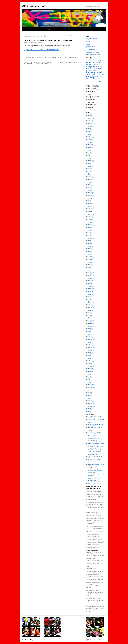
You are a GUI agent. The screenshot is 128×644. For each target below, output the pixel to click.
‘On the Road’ (57, 29)
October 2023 (91, 163)
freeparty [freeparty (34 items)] (89, 64)
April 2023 (90, 173)
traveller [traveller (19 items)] (98, 78)
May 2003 (90, 394)
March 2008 (90, 319)
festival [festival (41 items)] (96, 63)
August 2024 (90, 147)
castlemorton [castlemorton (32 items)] (90, 61)
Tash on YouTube (93, 85)
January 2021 (90, 208)
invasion (44, 58)
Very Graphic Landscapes (93, 96)
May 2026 (90, 114)
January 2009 (90, 304)
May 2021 (90, 202)
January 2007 (90, 336)
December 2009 (91, 288)
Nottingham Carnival (92, 109)
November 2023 (91, 162)
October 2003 (91, 386)
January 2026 (90, 120)
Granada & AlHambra (92, 88)
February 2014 (91, 245)
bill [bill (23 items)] (98, 59)
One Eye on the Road (91, 46)
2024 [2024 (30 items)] (91, 59)
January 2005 (90, 363)
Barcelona (90, 101)
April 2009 (90, 301)
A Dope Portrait (91, 482)
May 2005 (90, 357)
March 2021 (90, 205)
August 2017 (90, 227)
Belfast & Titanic (91, 99)
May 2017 (90, 232)
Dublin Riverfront (91, 91)
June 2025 (90, 131)
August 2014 (90, 240)
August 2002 (90, 408)
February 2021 (91, 207)
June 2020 (90, 211)
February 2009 (91, 303)
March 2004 (90, 379)
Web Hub (88, 40)
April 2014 (90, 243)
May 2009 (90, 299)
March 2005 (90, 360)
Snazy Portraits (91, 103)
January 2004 (90, 383)
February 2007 (91, 335)
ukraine (68, 58)
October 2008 (91, 309)
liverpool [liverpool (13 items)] (98, 66)
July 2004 (90, 373)
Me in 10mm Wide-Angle (93, 456)
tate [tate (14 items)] (95, 78)
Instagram (88, 41)
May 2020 (90, 213)
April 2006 (90, 343)
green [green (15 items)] (97, 65)
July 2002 (90, 410)
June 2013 (90, 255)
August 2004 (90, 371)
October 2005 (91, 349)
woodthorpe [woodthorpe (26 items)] (100, 82)
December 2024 (91, 141)
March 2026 (90, 117)
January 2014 (90, 247)
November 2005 (91, 347)
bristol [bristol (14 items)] (101, 59)
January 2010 (90, 287)
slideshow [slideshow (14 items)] (88, 78)
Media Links (99, 29)
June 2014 (90, 242)
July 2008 (90, 312)
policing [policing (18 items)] (88, 74)
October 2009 (91, 291)
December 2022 (91, 178)
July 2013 (90, 253)
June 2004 (90, 375)
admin (41, 42)
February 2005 (91, 362)
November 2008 (91, 307)
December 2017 (91, 221)
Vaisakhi (89, 98)
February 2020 (91, 215)
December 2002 (91, 402)
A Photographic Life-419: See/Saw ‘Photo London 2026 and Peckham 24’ (95, 434)
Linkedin (88, 48)
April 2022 (90, 184)
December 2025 (91, 122)
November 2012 (91, 263)
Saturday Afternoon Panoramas (94, 461)
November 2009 (91, 290)
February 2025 (91, 138)
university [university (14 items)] (88, 82)
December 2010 (91, 279)
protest (54, 58)
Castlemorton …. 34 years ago (94, 416)
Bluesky (88, 43)
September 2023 (91, 165)
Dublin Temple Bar (92, 104)
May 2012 (90, 269)
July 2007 (90, 330)
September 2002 (91, 407)
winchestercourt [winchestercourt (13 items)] (93, 82)
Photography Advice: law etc (92, 53)
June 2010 (90, 282)
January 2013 (90, 259)
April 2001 (90, 411)
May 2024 (90, 152)
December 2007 (91, 323)
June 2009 (90, 298)
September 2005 (91, 351)
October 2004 (91, 368)
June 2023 (90, 170)
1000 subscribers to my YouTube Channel (70, 35)
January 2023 (90, 176)
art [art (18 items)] (97, 59)
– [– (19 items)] (86, 59)
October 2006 (91, 341)
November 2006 (91, 339)
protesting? (59, 58)
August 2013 (90, 251)
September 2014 (91, 239)
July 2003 (90, 391)
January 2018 (90, 219)
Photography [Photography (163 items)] (92, 72)
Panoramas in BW (92, 459)
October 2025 (91, 125)
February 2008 (91, 320)
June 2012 (90, 267)
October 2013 (91, 248)
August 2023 (90, 167)
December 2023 (91, 160)
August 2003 (90, 389)
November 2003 (91, 384)
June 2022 (90, 181)
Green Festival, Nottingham (94, 87)
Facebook (88, 45)
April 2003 (90, 395)
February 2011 (91, 275)
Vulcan (89, 95)
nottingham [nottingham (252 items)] (92, 68)
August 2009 (90, 295)
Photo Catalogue (47, 29)
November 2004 (91, 367)
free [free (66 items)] (100, 63)
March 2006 (90, 344)
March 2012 (90, 271)
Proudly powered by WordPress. (95, 640)
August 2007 (90, 328)
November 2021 (91, 192)
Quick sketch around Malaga (94, 90)
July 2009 (90, 296)
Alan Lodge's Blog (34, 6)
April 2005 (90, 359)
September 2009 (91, 293)
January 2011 (90, 277)
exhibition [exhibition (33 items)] (101, 61)
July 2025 (90, 130)
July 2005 (90, 354)
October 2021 (91, 194)
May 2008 (90, 315)
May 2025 (90, 133)
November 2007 (91, 325)
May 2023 (90, 171)
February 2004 (91, 381)
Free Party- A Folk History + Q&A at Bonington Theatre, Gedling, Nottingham (96, 479)
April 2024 (90, 154)
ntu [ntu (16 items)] (99, 69)
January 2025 (90, 139)
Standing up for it (91, 106)
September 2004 (91, 370)
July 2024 (90, 149)
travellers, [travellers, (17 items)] (94, 80)
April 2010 (90, 283)
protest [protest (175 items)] (90, 76)
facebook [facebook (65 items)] (90, 63)
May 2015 (90, 235)
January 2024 (90, 159)
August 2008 (90, 311)
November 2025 (91, 123)
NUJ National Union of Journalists (94, 51)
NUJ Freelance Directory (92, 49)
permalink (26, 59)
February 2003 (91, 399)
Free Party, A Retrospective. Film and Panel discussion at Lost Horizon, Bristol (96, 421)
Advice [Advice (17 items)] (94, 59)
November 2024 (91, 143)
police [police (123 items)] (101, 72)
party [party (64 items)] (88, 70)
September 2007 (91, 327)
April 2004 (90, 378)
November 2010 (91, 280)
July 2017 (90, 229)
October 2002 (91, 405)
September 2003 (91, 387)
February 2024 (91, 157)
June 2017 (90, 231)
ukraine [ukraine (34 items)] (98, 80)
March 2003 (90, 397)
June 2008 (90, 314)
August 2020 (90, 210)
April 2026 (90, 115)
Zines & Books (85, 29)
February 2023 (91, 175)
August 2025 (90, 128)
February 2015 (91, 237)
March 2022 (90, 186)
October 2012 (91, 264)
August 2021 (90, 197)
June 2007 (90, 331)
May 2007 (90, 333)
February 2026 (91, 119)
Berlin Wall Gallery (92, 483)
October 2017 (91, 224)
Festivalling (90, 107)
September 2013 (91, 250)
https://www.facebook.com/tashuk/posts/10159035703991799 (42, 50)
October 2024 (91, 144)
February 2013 (91, 258)
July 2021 (90, 199)
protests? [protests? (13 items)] (95, 76)
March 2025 (90, 136)
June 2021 (90, 200)
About (31, 29)
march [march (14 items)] (101, 66)
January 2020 (90, 216)
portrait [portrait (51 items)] (93, 74)
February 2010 (91, 285)
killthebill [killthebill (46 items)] (89, 66)
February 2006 (91, 346)
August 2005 (90, 352)
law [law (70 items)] (94, 66)
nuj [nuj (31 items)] (101, 68)
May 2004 (90, 376)
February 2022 (91, 187)
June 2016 (90, 234)
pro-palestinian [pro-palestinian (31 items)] (100, 74)
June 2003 (90, 392)
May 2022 (90, 183)
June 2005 (90, 355)
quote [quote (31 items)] (98, 76)
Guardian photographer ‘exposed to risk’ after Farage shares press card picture (95, 439)
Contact (92, 29)
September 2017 (91, 226)
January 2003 (90, 400)
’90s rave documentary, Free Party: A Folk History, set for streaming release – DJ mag (96, 471)
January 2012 (90, 274)
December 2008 (91, 306)
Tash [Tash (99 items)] (92, 78)
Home (26, 29)
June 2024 (90, 151)
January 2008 (90, 322)
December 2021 (91, 191)
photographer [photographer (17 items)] (93, 70)
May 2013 (90, 256)
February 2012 (91, 272)
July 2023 (90, 168)
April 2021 (90, 203)
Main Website (37, 29)
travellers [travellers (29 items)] (89, 80)
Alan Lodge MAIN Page (91, 38)
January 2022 (90, 189)
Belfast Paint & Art (92, 93)
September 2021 (91, 195)
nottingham (49, 58)
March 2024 (90, 155)
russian (64, 58)
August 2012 (90, 266)
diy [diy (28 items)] (97, 61)
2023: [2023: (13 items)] (88, 59)
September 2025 (91, 127)
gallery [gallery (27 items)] (94, 64)
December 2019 (91, 218)
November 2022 (91, 179)
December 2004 (91, 365)
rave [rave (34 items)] (101, 76)
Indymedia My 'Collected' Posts (93, 54)
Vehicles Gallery (91, 442)
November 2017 (91, 223)
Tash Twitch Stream (67, 29)
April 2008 (90, 317)
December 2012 (91, 261)
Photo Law (76, 29)
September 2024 (91, 146)
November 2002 (91, 403)
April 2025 (90, 135)
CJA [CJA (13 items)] (95, 61)
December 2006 (91, 338)
